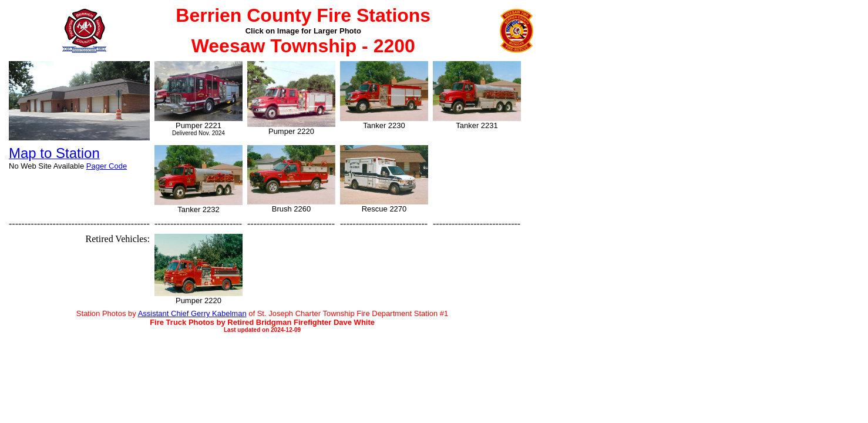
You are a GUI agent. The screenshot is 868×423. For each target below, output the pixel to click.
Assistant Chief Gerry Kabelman (192, 313)
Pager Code (107, 166)
